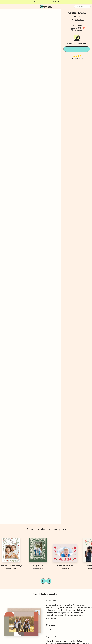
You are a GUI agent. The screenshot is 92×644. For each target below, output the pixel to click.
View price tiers (77, 30)
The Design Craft (78, 20)
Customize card (77, 49)
